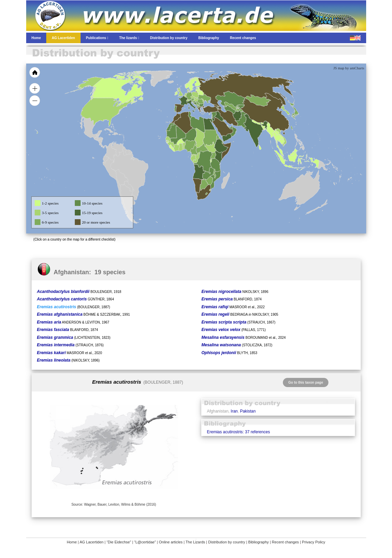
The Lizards (195, 542)
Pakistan (248, 411)
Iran (234, 411)
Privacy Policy (313, 542)
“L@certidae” (145, 542)
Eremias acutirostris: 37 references (238, 432)
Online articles (171, 542)
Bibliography (259, 542)
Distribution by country (227, 542)
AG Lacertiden (91, 542)
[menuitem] (231, 127)
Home (72, 542)
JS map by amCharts (349, 68)
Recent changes (286, 542)
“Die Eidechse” (119, 542)
